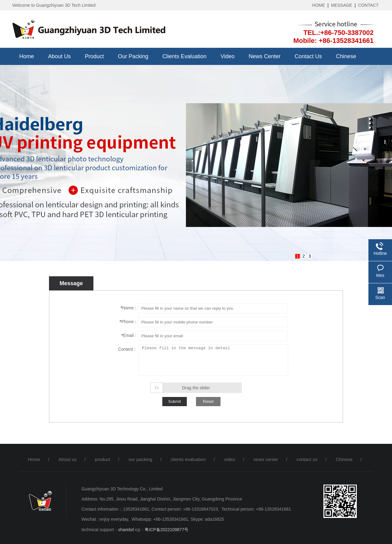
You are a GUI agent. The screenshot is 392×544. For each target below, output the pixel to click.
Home (27, 56)
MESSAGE (342, 5)
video (228, 56)
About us (59, 56)
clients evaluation (184, 56)
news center (265, 56)
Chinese (346, 56)
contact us (308, 56)
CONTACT (368, 5)
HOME (318, 5)
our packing (133, 56)
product (94, 56)
